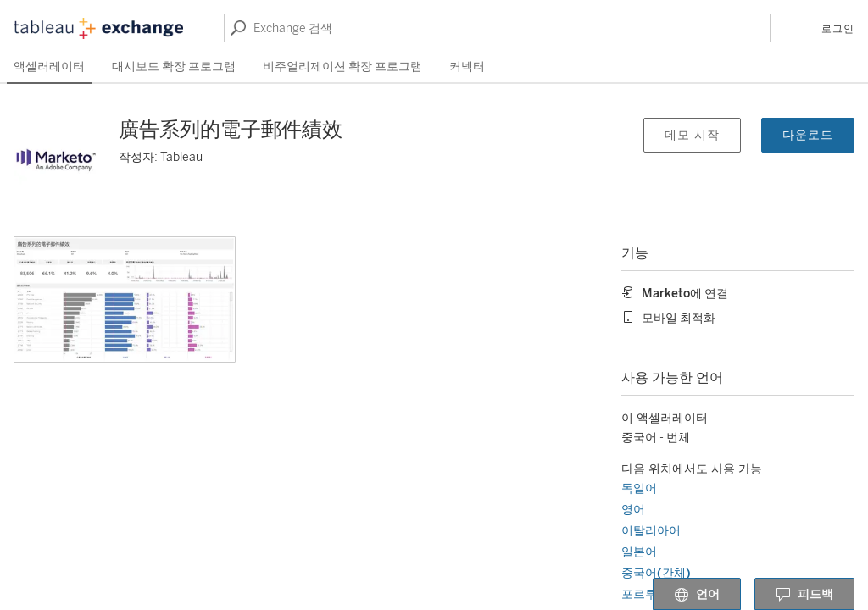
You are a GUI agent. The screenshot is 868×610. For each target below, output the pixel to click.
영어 (633, 510)
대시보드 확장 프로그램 (174, 67)
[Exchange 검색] (497, 28)
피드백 (804, 595)
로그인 (838, 29)
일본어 (639, 552)
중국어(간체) (656, 573)
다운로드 (808, 135)
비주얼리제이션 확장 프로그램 (342, 67)
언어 (697, 595)
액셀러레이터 (49, 67)
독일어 (639, 488)
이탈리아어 (651, 531)
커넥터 (467, 67)
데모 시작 (692, 135)
